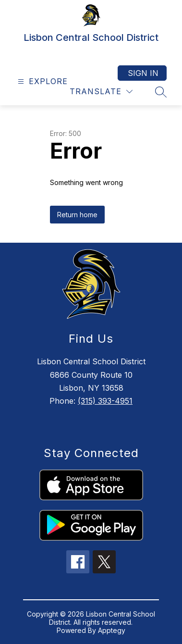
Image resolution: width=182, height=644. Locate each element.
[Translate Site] (101, 92)
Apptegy (112, 630)
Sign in (143, 73)
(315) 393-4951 (105, 401)
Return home (77, 215)
